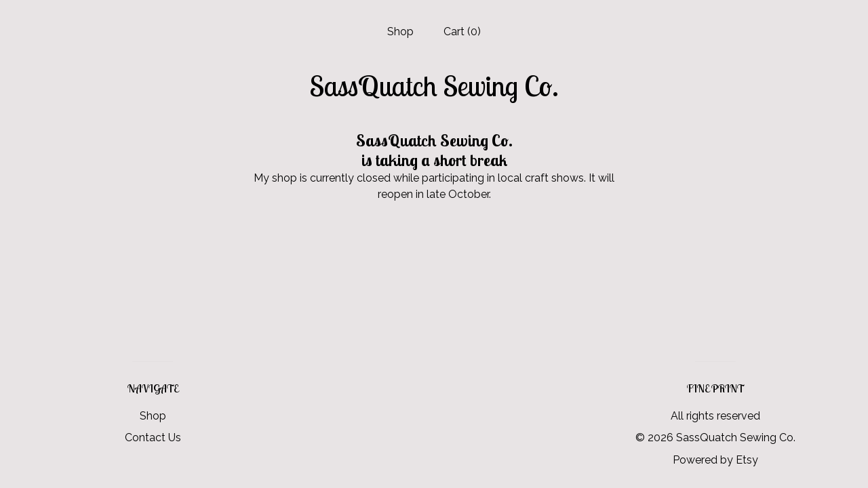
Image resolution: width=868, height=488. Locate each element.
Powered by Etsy (715, 460)
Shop (400, 32)
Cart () (462, 32)
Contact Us (153, 438)
